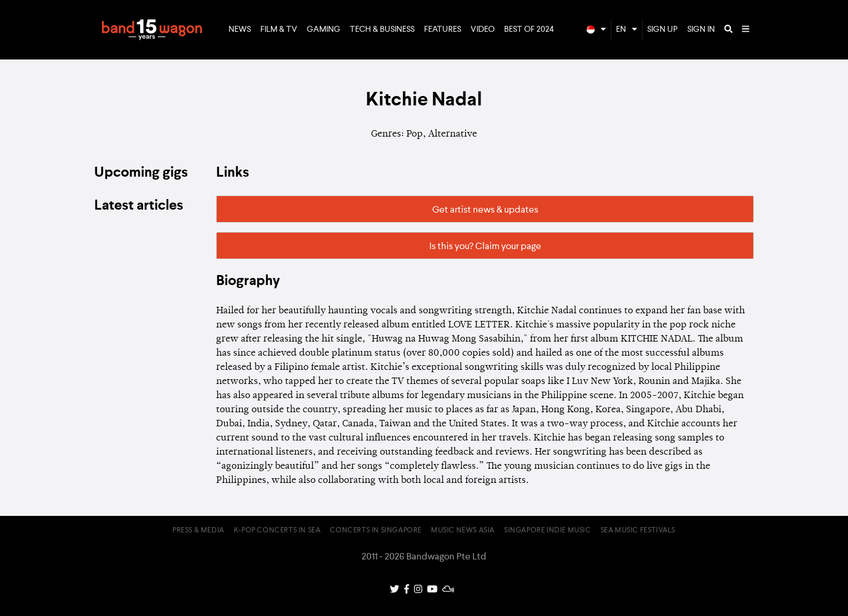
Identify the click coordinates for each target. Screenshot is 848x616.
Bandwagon (152, 30)
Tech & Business (382, 29)
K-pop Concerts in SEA (277, 531)
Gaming (324, 29)
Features (443, 29)
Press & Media (198, 531)
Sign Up (662, 29)
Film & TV (279, 29)
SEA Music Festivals (638, 531)
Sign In (701, 29)
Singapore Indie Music (548, 531)
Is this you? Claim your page (485, 247)
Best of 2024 (529, 29)
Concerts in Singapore (376, 531)
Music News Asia (463, 531)
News (240, 29)
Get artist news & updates (485, 210)
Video (483, 29)
